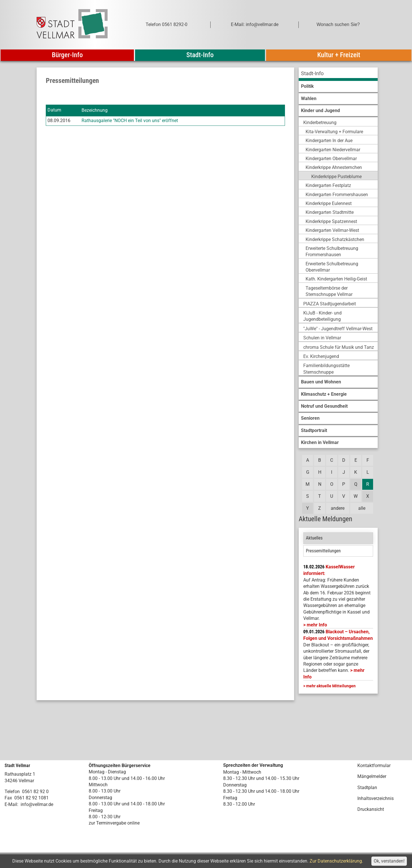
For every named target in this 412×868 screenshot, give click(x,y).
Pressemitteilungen (323, 551)
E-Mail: (11, 804)
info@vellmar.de (37, 804)
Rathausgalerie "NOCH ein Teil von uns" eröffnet (130, 121)
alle (362, 508)
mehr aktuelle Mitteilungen (331, 686)
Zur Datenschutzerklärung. (336, 861)
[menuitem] (338, 74)
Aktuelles (314, 538)
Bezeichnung (95, 110)
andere (338, 508)
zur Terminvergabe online (114, 823)
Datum (54, 110)
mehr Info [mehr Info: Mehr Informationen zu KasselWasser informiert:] (317, 625)
